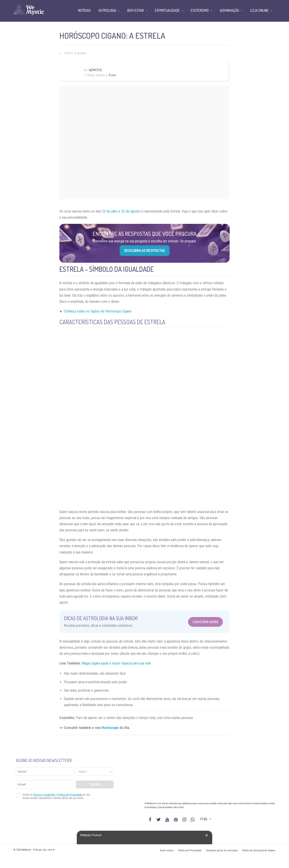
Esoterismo (200, 10)
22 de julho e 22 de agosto (121, 211)
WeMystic (95, 70)
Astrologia (107, 10)
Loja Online (259, 10)
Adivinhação (229, 10)
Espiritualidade (167, 10)
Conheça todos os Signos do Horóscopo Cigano (98, 311)
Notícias (84, 10)
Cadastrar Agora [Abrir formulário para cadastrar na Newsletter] (205, 622)
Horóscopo (110, 728)
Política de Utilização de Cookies (259, 850)
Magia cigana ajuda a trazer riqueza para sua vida (116, 663)
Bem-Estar (136, 10)
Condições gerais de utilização (222, 850)
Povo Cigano (76, 53)
